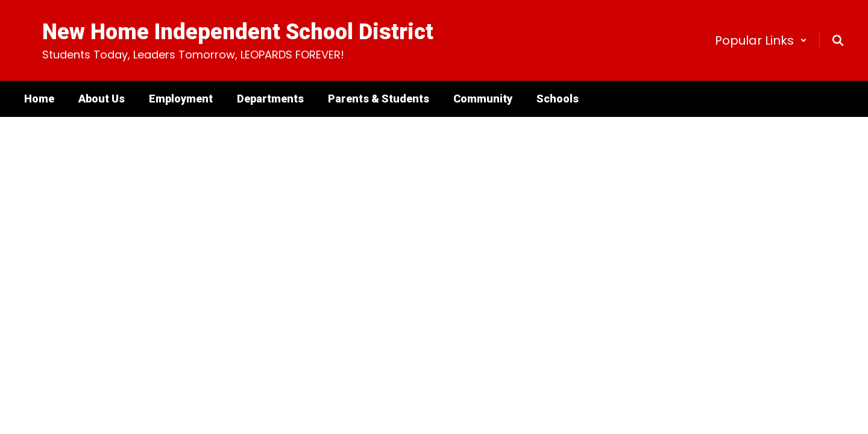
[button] (761, 40)
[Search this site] (838, 40)
